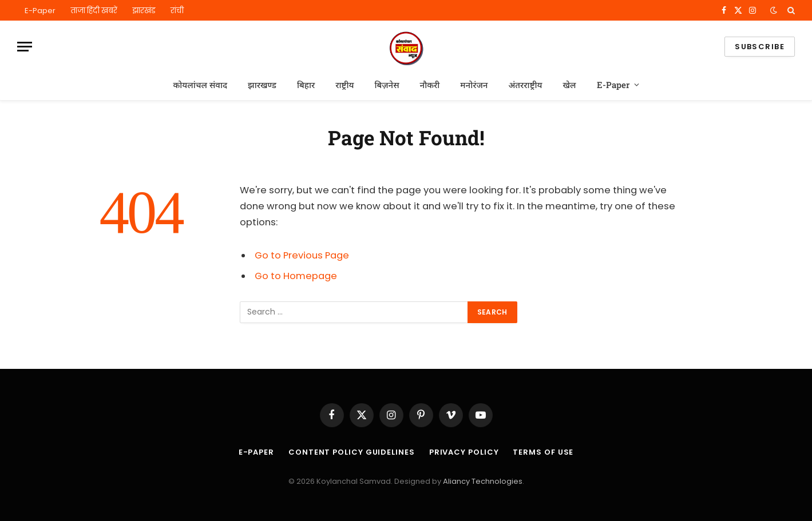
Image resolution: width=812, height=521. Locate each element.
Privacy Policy (464, 452)
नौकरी (430, 85)
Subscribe (760, 47)
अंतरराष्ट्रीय (525, 85)
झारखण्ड (262, 85)
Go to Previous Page (302, 255)
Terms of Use (543, 452)
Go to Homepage (296, 276)
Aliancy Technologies (483, 481)
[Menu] (25, 47)
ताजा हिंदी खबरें (94, 11)
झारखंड (144, 11)
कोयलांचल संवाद (200, 85)
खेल (570, 85)
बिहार (306, 85)
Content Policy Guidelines (352, 452)
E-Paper (40, 11)
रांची (177, 11)
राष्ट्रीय (344, 85)
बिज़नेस (387, 85)
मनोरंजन (474, 85)
